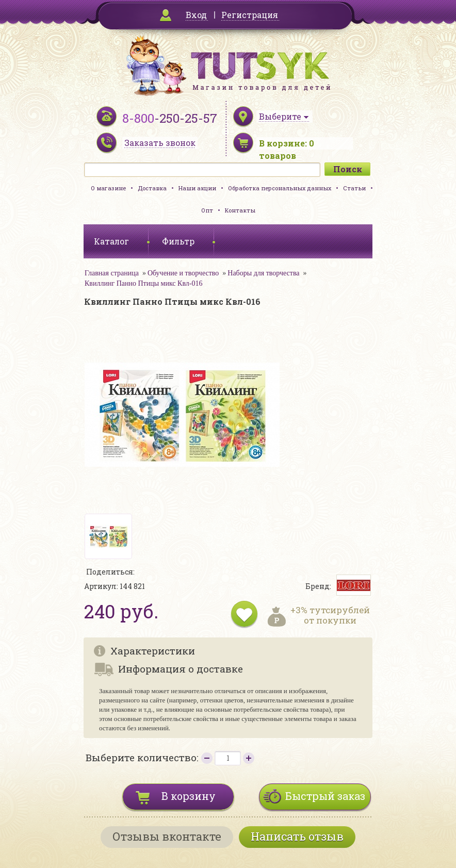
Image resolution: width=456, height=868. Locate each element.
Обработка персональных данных (280, 188)
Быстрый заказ (325, 796)
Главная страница (112, 273)
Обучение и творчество (183, 273)
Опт (207, 210)
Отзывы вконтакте (167, 836)
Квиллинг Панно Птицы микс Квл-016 (144, 283)
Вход (196, 15)
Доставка (152, 188)
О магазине (108, 188)
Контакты (240, 210)
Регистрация (250, 15)
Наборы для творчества (263, 273)
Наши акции (197, 188)
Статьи (354, 188)
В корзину (189, 796)
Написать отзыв (297, 836)
